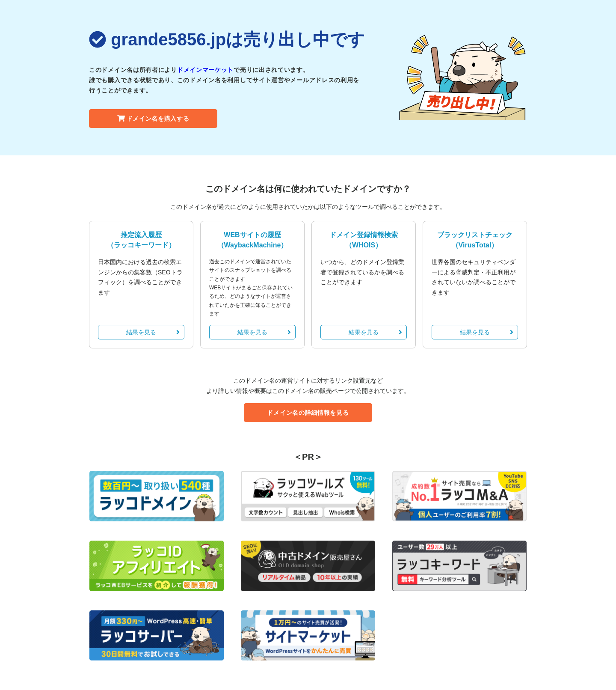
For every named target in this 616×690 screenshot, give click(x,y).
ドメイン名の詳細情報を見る (308, 413)
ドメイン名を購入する (153, 119)
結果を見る (153, 332)
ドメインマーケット (205, 70)
